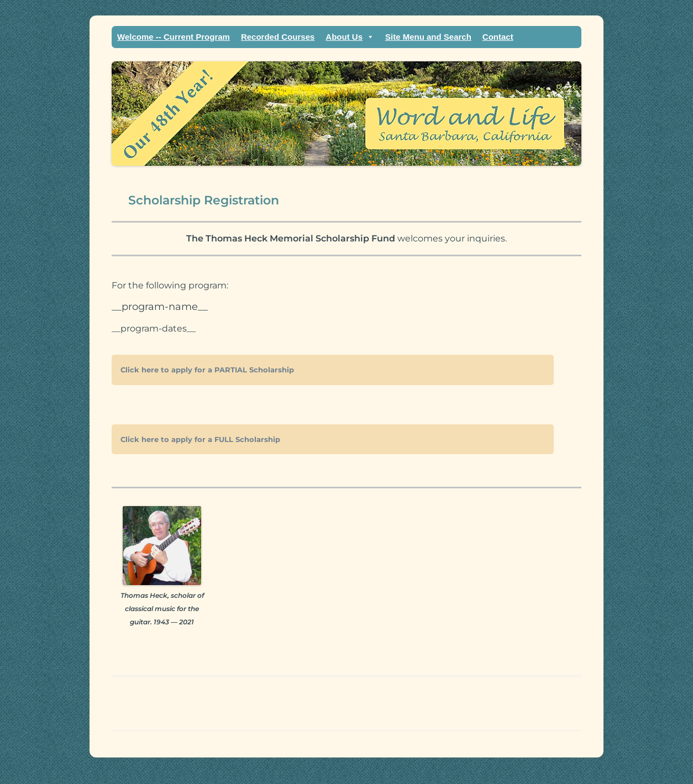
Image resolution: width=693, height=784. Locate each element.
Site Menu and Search (428, 37)
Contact (498, 37)
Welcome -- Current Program (174, 37)
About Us (350, 37)
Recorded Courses (278, 37)
